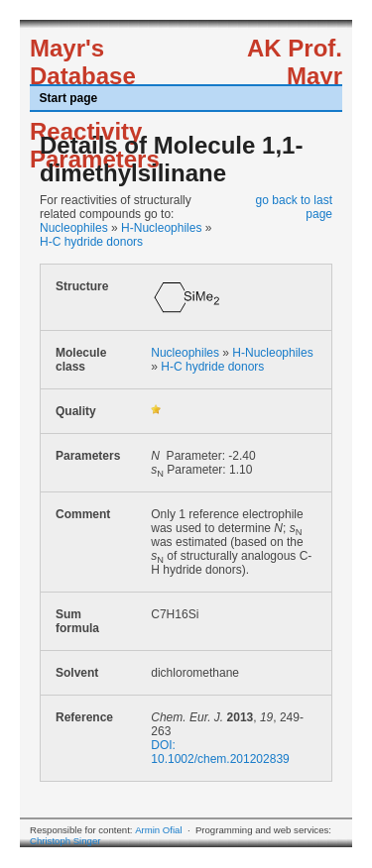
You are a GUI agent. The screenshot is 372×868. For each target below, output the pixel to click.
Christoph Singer (65, 841)
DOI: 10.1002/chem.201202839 (220, 752)
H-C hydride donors (91, 242)
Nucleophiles (74, 228)
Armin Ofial (158, 830)
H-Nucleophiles (161, 228)
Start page (69, 98)
